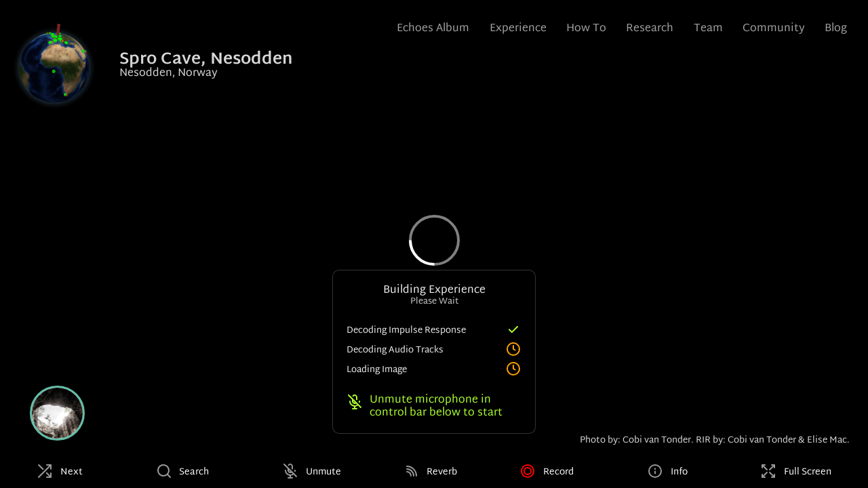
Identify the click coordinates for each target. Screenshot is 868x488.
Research (650, 29)
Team (708, 29)
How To (586, 29)
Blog (836, 29)
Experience (518, 29)
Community (774, 29)
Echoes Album (433, 29)
